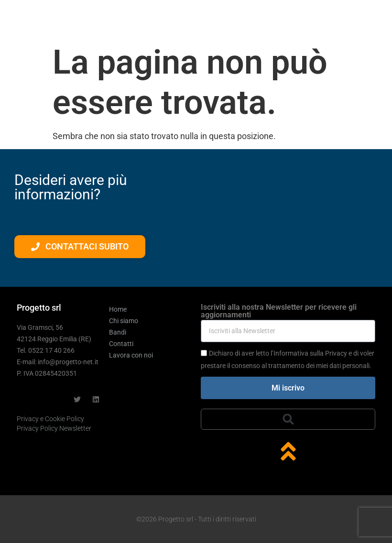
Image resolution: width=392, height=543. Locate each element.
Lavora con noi (131, 355)
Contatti (121, 344)
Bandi (118, 332)
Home (118, 309)
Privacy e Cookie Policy (50, 419)
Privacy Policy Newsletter (54, 428)
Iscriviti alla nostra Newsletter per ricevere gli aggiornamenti (279, 311)
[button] (288, 419)
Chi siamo (124, 321)
